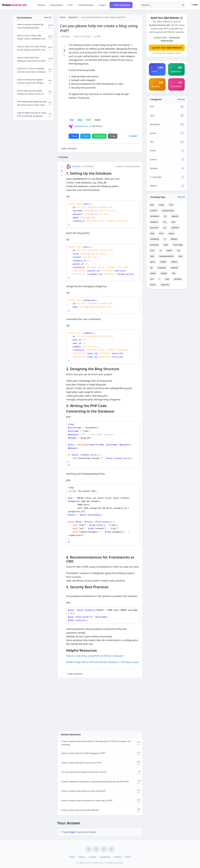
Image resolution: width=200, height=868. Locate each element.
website (175, 216)
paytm (169, 250)
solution (154, 210)
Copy (113, 136)
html (88, 120)
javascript (154, 228)
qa (151, 268)
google (164, 273)
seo (165, 222)
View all (47, 17)
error (152, 250)
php (72, 120)
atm (152, 279)
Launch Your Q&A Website (167, 48)
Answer (133, 136)
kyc (178, 250)
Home (40, 5)
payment (175, 228)
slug (167, 279)
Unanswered (85, 5)
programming (168, 210)
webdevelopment (166, 256)
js (165, 239)
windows (178, 279)
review (153, 273)
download (154, 245)
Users (102, 5)
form (161, 233)
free (174, 273)
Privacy (118, 857)
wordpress (154, 216)
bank (166, 245)
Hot (70, 5)
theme (153, 285)
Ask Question (121, 5)
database (154, 222)
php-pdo (174, 268)
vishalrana (74, 166)
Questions (56, 5)
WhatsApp (99, 136)
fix (165, 216)
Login (195, 4)
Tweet (85, 136)
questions (165, 285)
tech (173, 222)
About (82, 857)
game (152, 262)
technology (178, 245)
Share (74, 136)
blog (80, 120)
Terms (128, 857)
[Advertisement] (33, 170)
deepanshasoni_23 (80, 126)
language (161, 268)
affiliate (174, 239)
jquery (171, 233)
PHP (99, 36)
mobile (163, 262)
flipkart (174, 262)
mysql (97, 120)
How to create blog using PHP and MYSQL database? (95, 656)
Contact (92, 857)
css (165, 228)
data (152, 256)
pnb (180, 256)
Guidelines (105, 857)
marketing (154, 239)
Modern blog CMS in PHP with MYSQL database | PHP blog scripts (102, 662)
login (73, 832)
